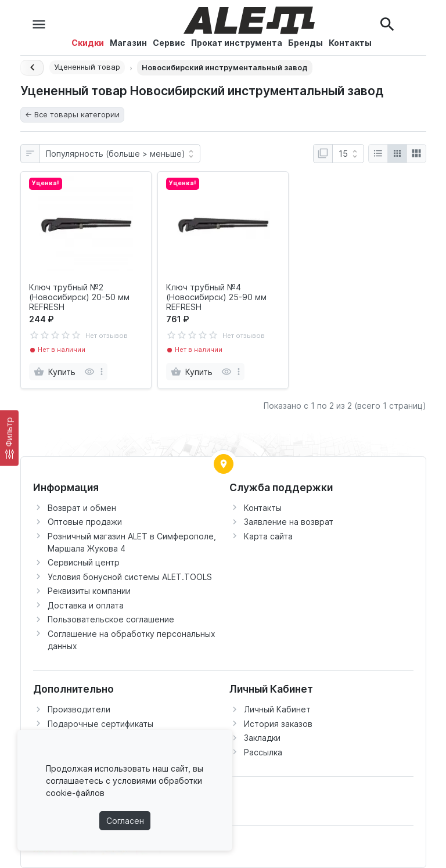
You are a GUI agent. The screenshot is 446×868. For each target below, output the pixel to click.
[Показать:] (348, 154)
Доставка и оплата (86, 605)
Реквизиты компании (89, 591)
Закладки (262, 738)
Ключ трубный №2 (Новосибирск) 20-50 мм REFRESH (79, 297)
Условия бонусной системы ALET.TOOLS (130, 577)
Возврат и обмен (82, 508)
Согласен (125, 821)
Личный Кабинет (277, 709)
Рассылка (263, 752)
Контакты (263, 508)
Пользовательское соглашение (111, 619)
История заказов (278, 724)
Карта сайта (268, 536)
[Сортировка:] (120, 154)
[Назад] (32, 68)
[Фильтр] (9, 438)
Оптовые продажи (85, 522)
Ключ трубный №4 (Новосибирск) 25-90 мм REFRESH (216, 297)
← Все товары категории (72, 114)
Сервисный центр (84, 562)
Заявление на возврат (289, 522)
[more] (102, 372)
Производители (79, 709)
